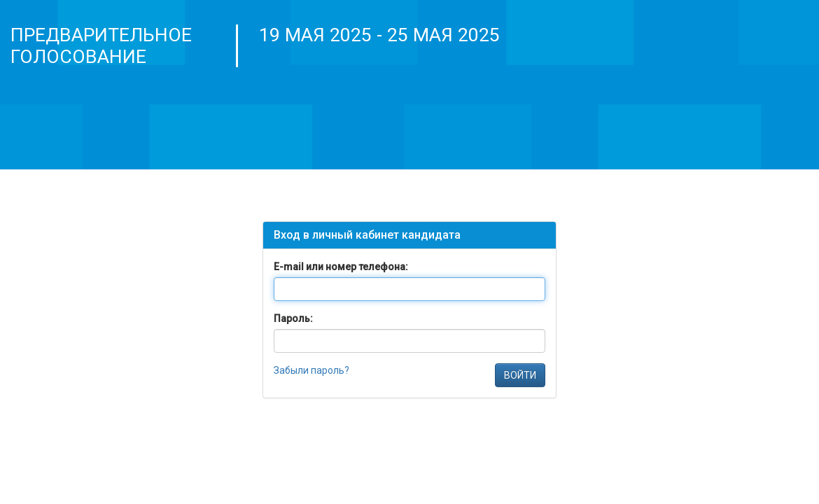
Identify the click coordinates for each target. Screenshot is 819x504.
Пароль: (293, 318)
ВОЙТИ (520, 375)
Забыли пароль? (311, 370)
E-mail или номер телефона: (341, 267)
